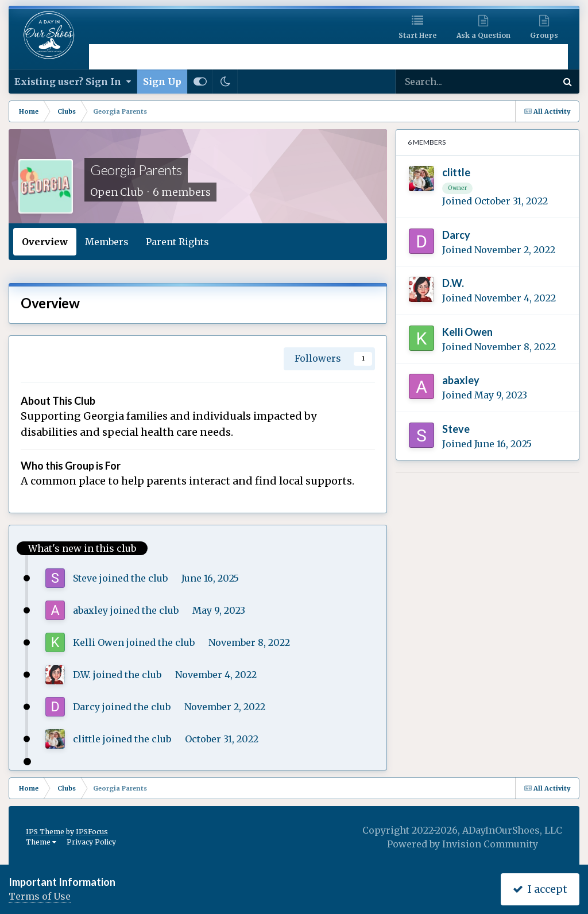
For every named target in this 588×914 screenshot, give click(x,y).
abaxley (90, 610)
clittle (87, 739)
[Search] (448, 82)
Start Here (417, 35)
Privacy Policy (91, 842)
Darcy (86, 707)
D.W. (82, 675)
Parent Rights (177, 242)
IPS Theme (45, 832)
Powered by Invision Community (463, 844)
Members (107, 242)
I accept (540, 889)
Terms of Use (40, 896)
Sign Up (162, 82)
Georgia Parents (136, 170)
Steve (85, 578)
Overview (45, 242)
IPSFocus (92, 832)
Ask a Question (483, 35)
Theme (41, 842)
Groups (544, 35)
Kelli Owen (98, 642)
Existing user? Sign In (73, 82)
